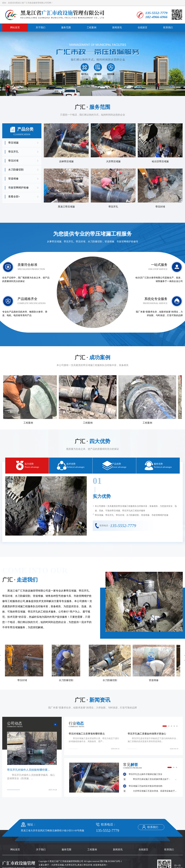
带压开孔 (13, 152)
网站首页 (15, 27)
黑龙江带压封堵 (85, 865)
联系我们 (168, 27)
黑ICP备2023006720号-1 (111, 861)
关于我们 (41, 27)
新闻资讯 (117, 27)
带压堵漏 (13, 143)
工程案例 (92, 27)
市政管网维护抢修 (18, 188)
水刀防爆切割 (16, 170)
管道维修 (13, 179)
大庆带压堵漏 (57, 865)
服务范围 (66, 27)
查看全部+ (14, 197)
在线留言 (143, 27)
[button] (165, 726)
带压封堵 (13, 161)
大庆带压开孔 (71, 865)
